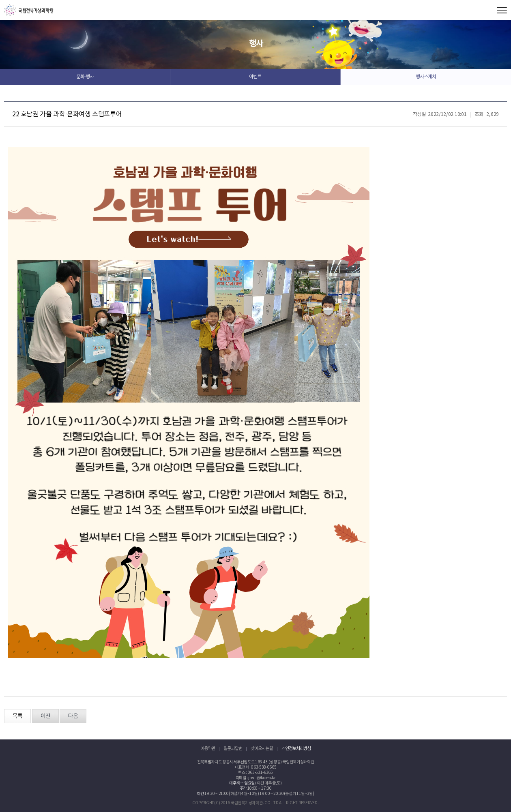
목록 (17, 716)
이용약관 (208, 749)
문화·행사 (85, 77)
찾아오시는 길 (262, 749)
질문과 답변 (233, 749)
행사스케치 (426, 77)
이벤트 (255, 77)
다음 (73, 716)
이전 (45, 716)
